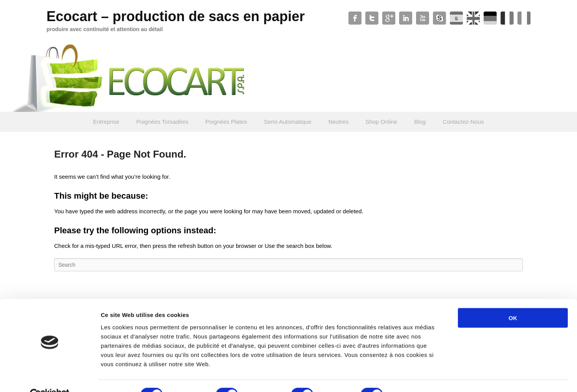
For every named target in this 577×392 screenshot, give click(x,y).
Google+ (389, 18)
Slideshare (473, 18)
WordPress (456, 18)
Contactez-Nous (463, 122)
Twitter (372, 18)
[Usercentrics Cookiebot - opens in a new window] (50, 377)
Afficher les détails (423, 377)
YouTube (423, 18)
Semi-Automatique (288, 122)
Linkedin (406, 18)
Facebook (355, 18)
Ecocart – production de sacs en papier (176, 16)
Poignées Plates (226, 122)
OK (513, 300)
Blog (420, 122)
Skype (439, 18)
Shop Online (381, 122)
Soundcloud (490, 18)
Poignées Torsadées (162, 122)
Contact (507, 18)
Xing (524, 18)
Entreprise (106, 122)
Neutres (339, 122)
